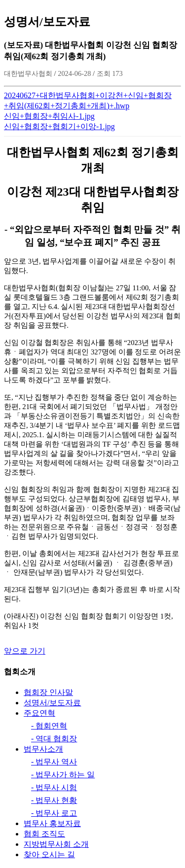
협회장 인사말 (48, 692)
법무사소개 (43, 749)
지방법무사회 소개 (56, 844)
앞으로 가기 (25, 651)
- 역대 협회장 (54, 739)
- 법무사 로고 (54, 813)
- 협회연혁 (49, 726)
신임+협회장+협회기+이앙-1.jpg (59, 126)
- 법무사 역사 (54, 762)
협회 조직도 (44, 834)
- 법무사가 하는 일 (63, 775)
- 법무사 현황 (54, 800)
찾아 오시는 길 (49, 854)
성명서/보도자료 (52, 703)
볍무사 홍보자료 (52, 823)
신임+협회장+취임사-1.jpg (49, 116)
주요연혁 (39, 713)
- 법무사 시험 (54, 787)
